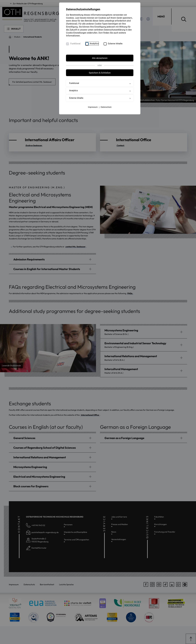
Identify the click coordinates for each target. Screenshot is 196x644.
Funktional (78, 47)
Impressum (91, 110)
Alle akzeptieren (98, 61)
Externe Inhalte (118, 47)
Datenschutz (104, 110)
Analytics (97, 47)
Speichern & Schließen (98, 76)
